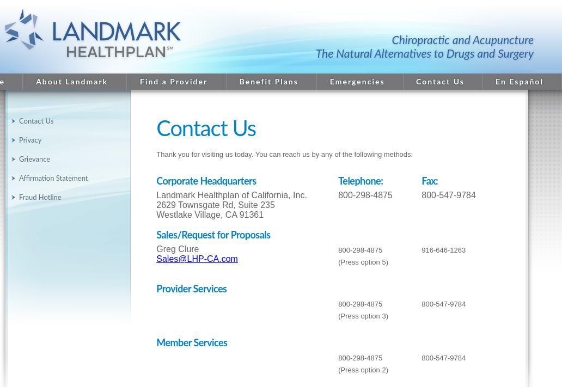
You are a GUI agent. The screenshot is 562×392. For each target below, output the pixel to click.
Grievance (35, 159)
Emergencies (358, 81)
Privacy (30, 140)
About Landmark (72, 81)
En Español (520, 81)
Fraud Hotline (40, 197)
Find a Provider (174, 81)
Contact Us (440, 81)
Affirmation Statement (53, 178)
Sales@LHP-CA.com (197, 259)
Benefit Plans (269, 81)
